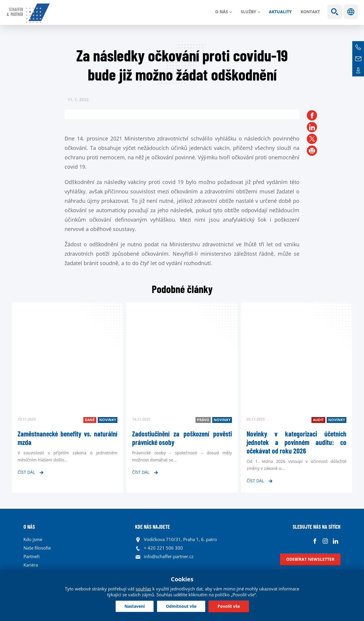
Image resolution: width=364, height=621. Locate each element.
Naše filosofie (37, 548)
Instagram (325, 541)
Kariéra (31, 565)
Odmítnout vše (181, 606)
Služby (248, 12)
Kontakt (310, 12)
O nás (222, 12)
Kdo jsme (33, 539)
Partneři (32, 556)
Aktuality (280, 12)
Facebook (315, 541)
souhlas (143, 589)
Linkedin (335, 541)
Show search (335, 12)
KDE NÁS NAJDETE (152, 527)
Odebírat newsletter (310, 559)
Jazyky (351, 12)
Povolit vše (229, 606)
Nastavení (135, 606)
